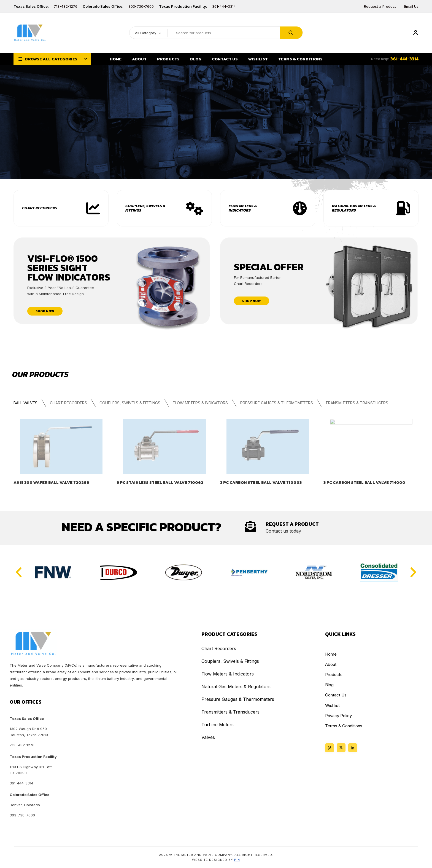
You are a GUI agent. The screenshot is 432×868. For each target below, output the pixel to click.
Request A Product (292, 524)
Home (331, 654)
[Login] (415, 33)
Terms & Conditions (344, 726)
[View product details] (61, 447)
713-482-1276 (66, 6)
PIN (237, 860)
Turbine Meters (218, 725)
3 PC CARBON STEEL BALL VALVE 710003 (261, 482)
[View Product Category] (195, 209)
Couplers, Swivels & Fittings (145, 208)
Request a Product (380, 6)
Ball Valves (25, 403)
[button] (19, 572)
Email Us (411, 6)
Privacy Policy (338, 716)
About (331, 664)
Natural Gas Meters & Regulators (354, 208)
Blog (329, 685)
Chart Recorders (40, 208)
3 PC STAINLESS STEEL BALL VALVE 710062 (160, 482)
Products (334, 675)
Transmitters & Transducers (356, 403)
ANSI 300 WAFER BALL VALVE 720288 (51, 482)
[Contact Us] (250, 526)
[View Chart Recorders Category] (93, 209)
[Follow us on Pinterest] (330, 748)
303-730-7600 (141, 6)
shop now (45, 311)
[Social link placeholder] (353, 748)
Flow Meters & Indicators (243, 208)
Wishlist (332, 705)
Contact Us (336, 695)
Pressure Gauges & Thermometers (276, 403)
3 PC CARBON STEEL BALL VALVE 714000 (364, 482)
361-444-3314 (224, 6)
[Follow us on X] (341, 748)
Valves (208, 737)
